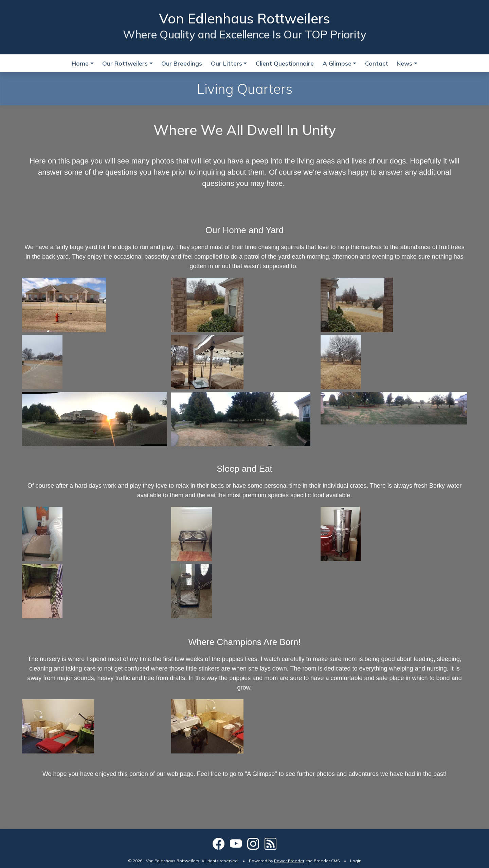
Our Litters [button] (227, 63)
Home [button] (80, 63)
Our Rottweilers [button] (125, 63)
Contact (377, 63)
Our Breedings (182, 63)
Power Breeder (289, 861)
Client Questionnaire (285, 63)
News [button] (404, 63)
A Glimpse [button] (337, 63)
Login (356, 861)
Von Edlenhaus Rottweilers (244, 18)
